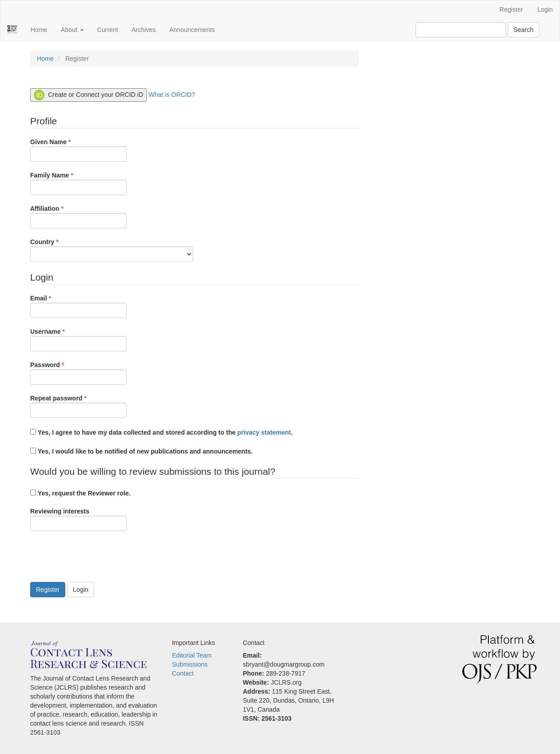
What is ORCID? (172, 95)
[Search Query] (461, 30)
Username (78, 339)
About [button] (72, 30)
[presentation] (99, 558)
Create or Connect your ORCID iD (88, 95)
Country (112, 250)
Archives (144, 30)
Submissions (190, 664)
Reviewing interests (78, 519)
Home (39, 30)
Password (78, 372)
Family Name (78, 183)
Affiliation (78, 216)
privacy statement (264, 432)
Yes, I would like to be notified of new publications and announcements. (141, 451)
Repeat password (78, 406)
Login (545, 9)
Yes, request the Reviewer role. (80, 493)
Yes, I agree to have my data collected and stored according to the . (161, 432)
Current (108, 30)
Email (78, 306)
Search (524, 30)
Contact (183, 673)
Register (511, 9)
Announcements (192, 30)
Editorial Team (192, 655)
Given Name (78, 150)
